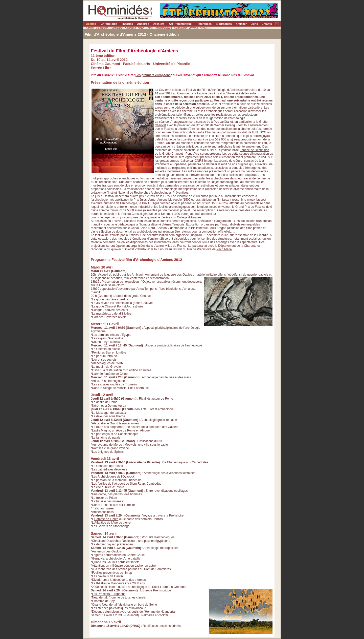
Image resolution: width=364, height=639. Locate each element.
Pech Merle (224, 249)
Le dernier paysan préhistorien (112, 544)
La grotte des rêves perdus (110, 299)
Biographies (224, 24)
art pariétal (185, 139)
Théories (127, 24)
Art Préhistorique (180, 24)
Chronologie (109, 24)
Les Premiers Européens (109, 594)
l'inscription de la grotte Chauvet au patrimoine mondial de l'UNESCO (220, 132)
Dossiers (158, 24)
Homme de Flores (106, 519)
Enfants (267, 24)
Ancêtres (143, 24)
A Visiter (241, 24)
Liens (254, 24)
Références (204, 24)
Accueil (91, 24)
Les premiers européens (153, 75)
